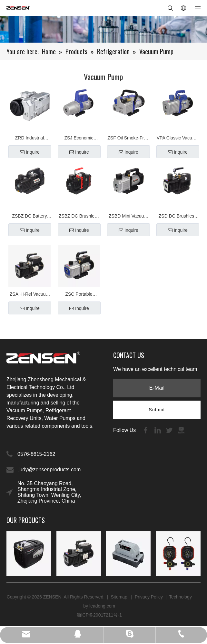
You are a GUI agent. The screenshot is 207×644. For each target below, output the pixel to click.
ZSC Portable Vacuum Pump (79, 295)
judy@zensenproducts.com (49, 470)
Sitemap (120, 597)
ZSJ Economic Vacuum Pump (79, 139)
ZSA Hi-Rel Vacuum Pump (30, 295)
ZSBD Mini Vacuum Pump (128, 217)
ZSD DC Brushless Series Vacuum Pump (177, 217)
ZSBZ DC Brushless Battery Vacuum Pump (79, 217)
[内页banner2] (103, 29)
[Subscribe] (157, 410)
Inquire (30, 152)
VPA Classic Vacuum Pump (177, 139)
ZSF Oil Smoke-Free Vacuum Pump (128, 139)
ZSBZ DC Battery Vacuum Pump (29, 217)
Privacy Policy (149, 597)
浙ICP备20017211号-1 (99, 615)
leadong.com (102, 606)
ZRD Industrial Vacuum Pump (30, 139)
